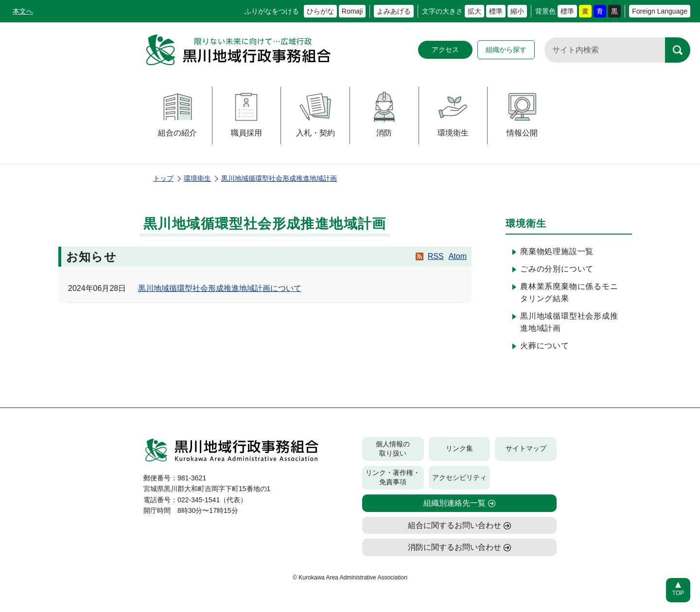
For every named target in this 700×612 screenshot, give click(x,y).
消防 (384, 114)
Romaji (352, 11)
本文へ (23, 11)
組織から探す (506, 50)
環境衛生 (453, 114)
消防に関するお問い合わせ (455, 547)
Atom (458, 256)
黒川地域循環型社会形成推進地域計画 (279, 178)
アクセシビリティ (459, 477)
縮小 (517, 11)
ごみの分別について (557, 269)
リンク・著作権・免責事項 (393, 477)
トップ (163, 178)
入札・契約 (315, 114)
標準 (496, 11)
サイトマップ (526, 448)
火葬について (545, 346)
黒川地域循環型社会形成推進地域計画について (220, 288)
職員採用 (246, 114)
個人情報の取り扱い (393, 449)
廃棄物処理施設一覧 (557, 251)
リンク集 (459, 448)
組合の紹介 (177, 114)
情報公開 (522, 114)
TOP (678, 593)
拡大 (474, 11)
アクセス (445, 50)
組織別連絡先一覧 (455, 503)
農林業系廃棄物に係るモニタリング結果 (569, 293)
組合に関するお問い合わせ (455, 525)
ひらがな (320, 11)
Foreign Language (660, 11)
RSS (436, 256)
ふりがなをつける (272, 11)
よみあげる (394, 11)
